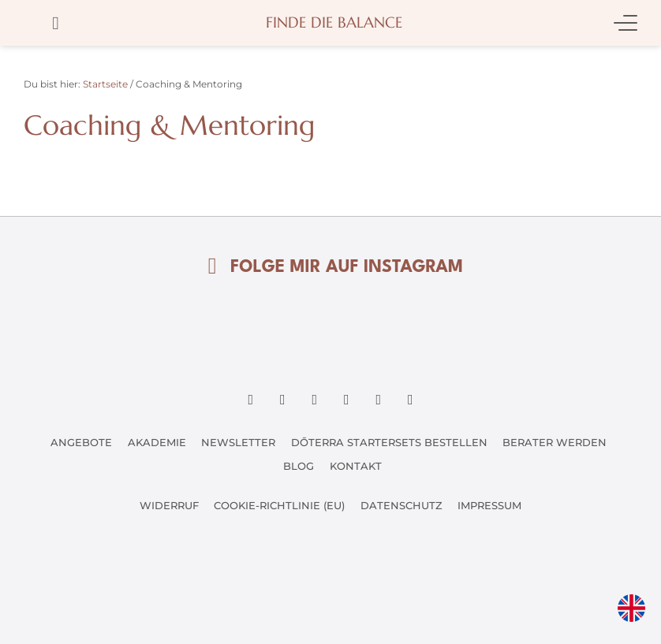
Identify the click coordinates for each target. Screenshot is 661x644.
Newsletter (238, 442)
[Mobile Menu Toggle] (626, 23)
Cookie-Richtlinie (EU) (279, 505)
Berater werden (555, 442)
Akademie (156, 442)
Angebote (80, 442)
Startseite (105, 84)
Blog (299, 466)
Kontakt (356, 466)
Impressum (490, 505)
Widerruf (168, 505)
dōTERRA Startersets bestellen (389, 442)
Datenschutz (401, 505)
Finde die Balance (334, 23)
